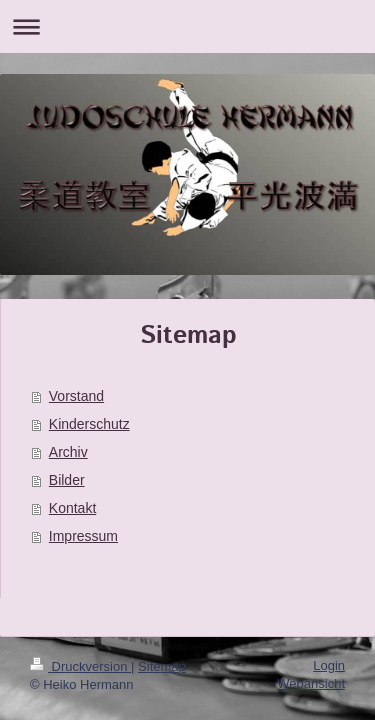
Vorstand (76, 396)
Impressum (83, 536)
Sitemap (162, 666)
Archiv (68, 452)
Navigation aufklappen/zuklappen (187, 26)
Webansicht (311, 683)
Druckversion (80, 666)
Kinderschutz (89, 424)
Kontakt (72, 508)
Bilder (67, 480)
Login (329, 665)
